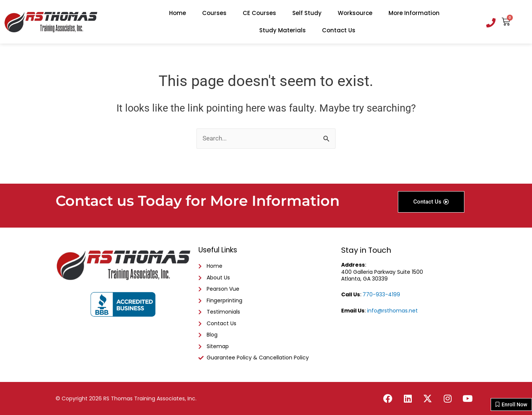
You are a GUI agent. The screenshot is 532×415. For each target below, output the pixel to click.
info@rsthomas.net (392, 303)
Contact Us (339, 30)
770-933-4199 (381, 287)
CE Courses (259, 13)
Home (178, 13)
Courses (214, 13)
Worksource (355, 13)
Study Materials (283, 30)
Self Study (307, 13)
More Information (414, 13)
